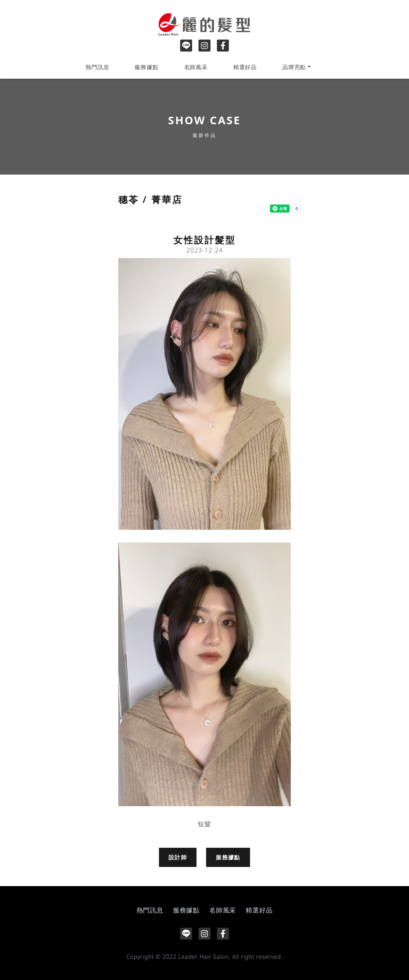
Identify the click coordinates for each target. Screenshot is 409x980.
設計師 (178, 857)
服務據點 (146, 67)
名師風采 (196, 67)
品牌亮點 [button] (294, 67)
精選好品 (245, 67)
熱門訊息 (97, 67)
